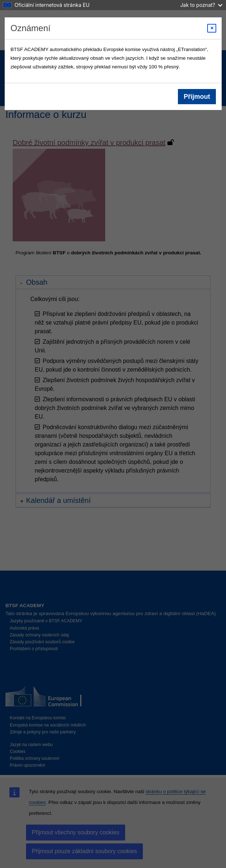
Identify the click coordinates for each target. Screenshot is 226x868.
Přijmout (197, 97)
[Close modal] (212, 28)
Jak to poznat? (201, 5)
